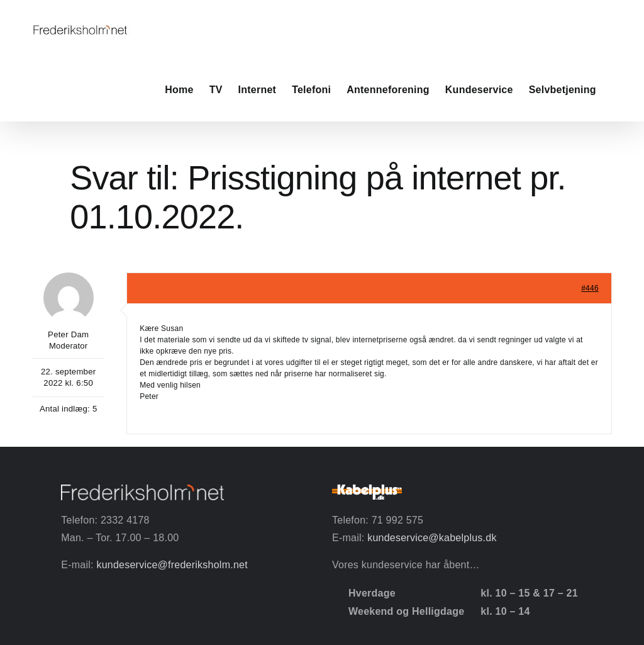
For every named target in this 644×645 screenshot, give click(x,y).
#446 (590, 288)
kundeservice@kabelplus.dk (432, 538)
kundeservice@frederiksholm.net (172, 565)
